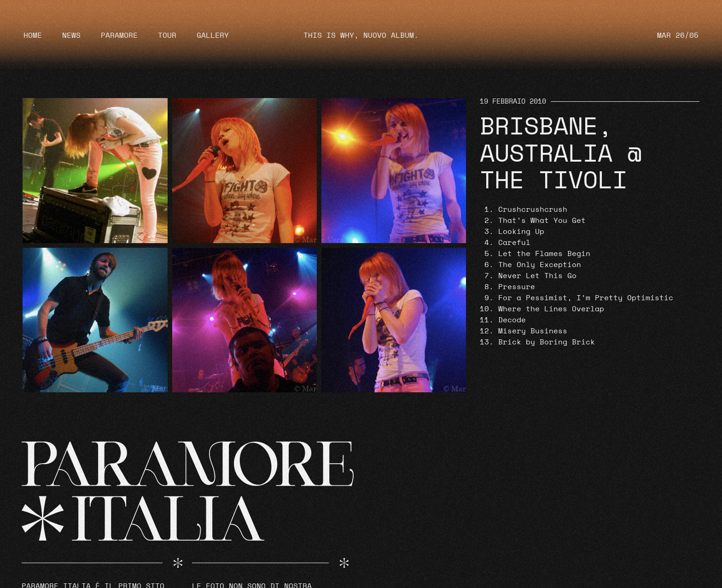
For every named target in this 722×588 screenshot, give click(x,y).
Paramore (119, 35)
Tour (167, 35)
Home (33, 35)
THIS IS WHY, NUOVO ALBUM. (361, 35)
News (71, 35)
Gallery (213, 35)
